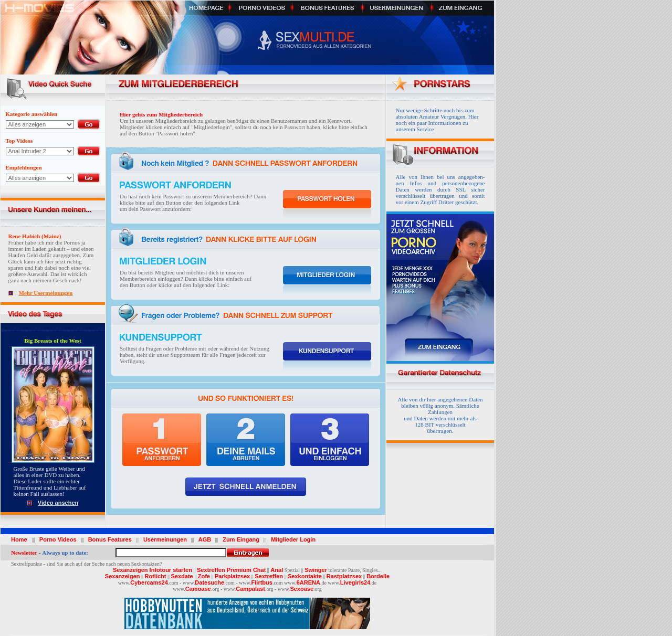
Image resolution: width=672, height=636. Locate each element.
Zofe (204, 576)
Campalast (250, 589)
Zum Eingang (239, 539)
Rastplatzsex (344, 576)
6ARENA (308, 582)
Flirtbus (262, 582)
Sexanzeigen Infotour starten (153, 570)
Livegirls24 (355, 582)
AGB (203, 539)
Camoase (198, 589)
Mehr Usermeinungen (46, 293)
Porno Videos (58, 539)
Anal (277, 570)
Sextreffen (269, 576)
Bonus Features (112, 539)
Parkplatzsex (232, 576)
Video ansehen (58, 503)
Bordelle (378, 576)
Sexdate (182, 576)
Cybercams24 (149, 582)
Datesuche (209, 582)
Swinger (316, 570)
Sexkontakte (305, 576)
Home (21, 539)
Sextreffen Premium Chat (231, 570)
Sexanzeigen (123, 576)
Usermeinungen (165, 539)
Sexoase (302, 589)
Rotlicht (156, 576)
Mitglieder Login (292, 539)
